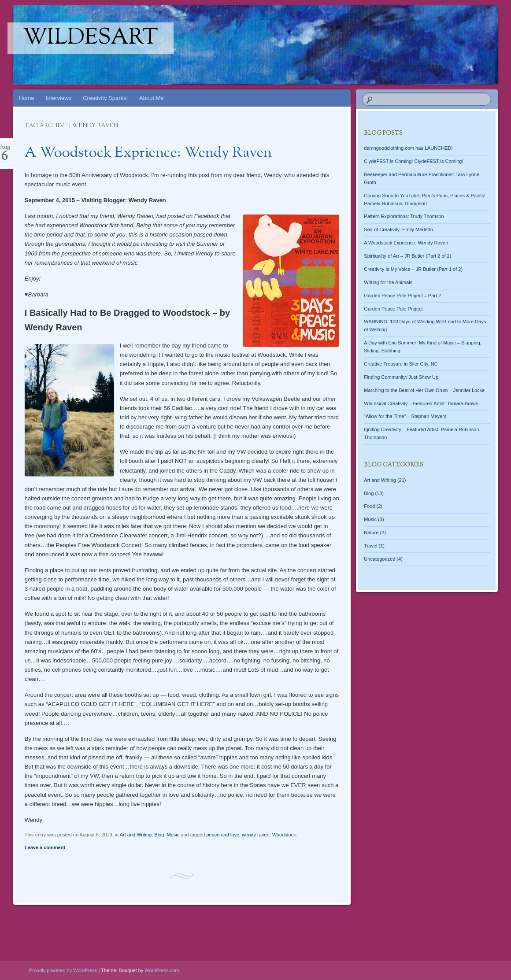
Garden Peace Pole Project (393, 309)
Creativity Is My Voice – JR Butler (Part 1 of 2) (413, 269)
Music (173, 835)
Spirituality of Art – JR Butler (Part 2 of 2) (407, 256)
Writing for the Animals (388, 282)
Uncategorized (380, 559)
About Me (152, 98)
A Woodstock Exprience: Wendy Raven (148, 153)
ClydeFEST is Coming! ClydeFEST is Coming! (413, 161)
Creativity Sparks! (105, 98)
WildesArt (91, 38)
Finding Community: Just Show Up (401, 377)
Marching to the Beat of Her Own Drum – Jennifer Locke (424, 390)
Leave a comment (45, 847)
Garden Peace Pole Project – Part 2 (402, 296)
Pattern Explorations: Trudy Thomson (404, 216)
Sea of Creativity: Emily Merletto (398, 229)
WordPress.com (162, 970)
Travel (370, 546)
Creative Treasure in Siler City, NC (401, 364)
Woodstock (284, 835)
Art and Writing (136, 835)
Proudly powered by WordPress (63, 970)
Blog (159, 835)
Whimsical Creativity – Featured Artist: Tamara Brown (421, 403)
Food (369, 506)
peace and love (223, 835)
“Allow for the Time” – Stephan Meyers (405, 416)
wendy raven (255, 835)
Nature (371, 533)
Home (27, 98)
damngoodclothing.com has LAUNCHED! (408, 148)
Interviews (59, 98)
